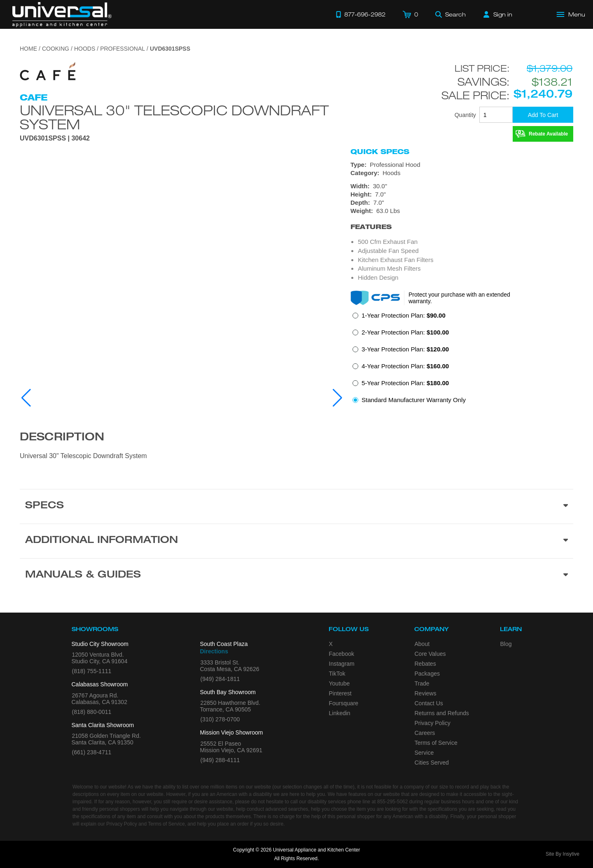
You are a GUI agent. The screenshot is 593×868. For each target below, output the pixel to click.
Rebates (425, 664)
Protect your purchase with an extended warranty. (459, 298)
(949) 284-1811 (220, 679)
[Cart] (410, 14)
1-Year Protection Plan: (404, 315)
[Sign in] (498, 14)
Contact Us (429, 703)
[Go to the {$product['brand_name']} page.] (48, 74)
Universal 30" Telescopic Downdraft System (174, 117)
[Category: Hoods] (462, 173)
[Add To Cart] (543, 115)
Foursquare (344, 703)
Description (62, 438)
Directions (214, 651)
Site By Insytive (563, 854)
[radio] (399, 318)
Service (424, 753)
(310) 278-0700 (220, 719)
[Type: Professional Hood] (462, 165)
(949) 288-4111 (220, 760)
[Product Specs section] (296, 506)
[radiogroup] (462, 360)
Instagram (342, 664)
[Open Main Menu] (571, 14)
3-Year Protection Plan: (405, 349)
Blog (506, 644)
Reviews (426, 693)
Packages (427, 674)
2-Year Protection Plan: (405, 332)
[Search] (451, 14)
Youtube (340, 683)
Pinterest (340, 693)
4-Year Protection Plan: (405, 366)
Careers (425, 733)
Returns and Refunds (442, 713)
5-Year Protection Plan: (405, 383)
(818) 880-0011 (92, 712)
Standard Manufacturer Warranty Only (414, 400)
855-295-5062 (393, 802)
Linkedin (340, 713)
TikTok (337, 674)
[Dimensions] (462, 199)
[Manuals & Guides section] (296, 576)
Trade (422, 683)
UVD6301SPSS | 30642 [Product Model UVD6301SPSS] (55, 138)
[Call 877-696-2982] (361, 14)
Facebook (342, 654)
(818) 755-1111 (92, 671)
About (422, 644)
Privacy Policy (433, 723)
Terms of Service (436, 743)
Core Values (430, 654)
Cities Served (432, 763)
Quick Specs (380, 152)
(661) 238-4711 (92, 752)
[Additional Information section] (296, 541)
